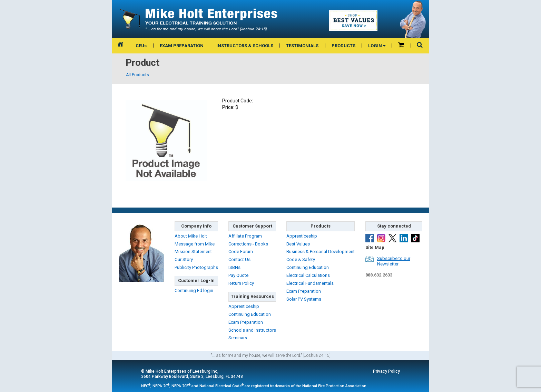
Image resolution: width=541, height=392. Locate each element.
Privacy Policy (386, 371)
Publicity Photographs (196, 267)
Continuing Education (250, 314)
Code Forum (241, 252)
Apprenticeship (244, 306)
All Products (137, 75)
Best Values (298, 244)
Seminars (238, 338)
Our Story (184, 259)
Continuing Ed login (194, 290)
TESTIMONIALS (302, 46)
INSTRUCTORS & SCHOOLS (245, 46)
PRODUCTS (343, 46)
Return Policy (241, 283)
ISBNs (234, 267)
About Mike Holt (191, 236)
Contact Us (239, 259)
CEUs (141, 46)
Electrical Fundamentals (310, 283)
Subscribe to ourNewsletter (394, 261)
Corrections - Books (248, 244)
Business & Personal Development (321, 252)
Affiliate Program (245, 236)
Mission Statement (193, 252)
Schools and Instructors (252, 330)
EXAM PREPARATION (182, 46)
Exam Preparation (246, 322)
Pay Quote (238, 275)
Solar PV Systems (304, 299)
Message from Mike (195, 244)
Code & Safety (301, 259)
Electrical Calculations (308, 275)
